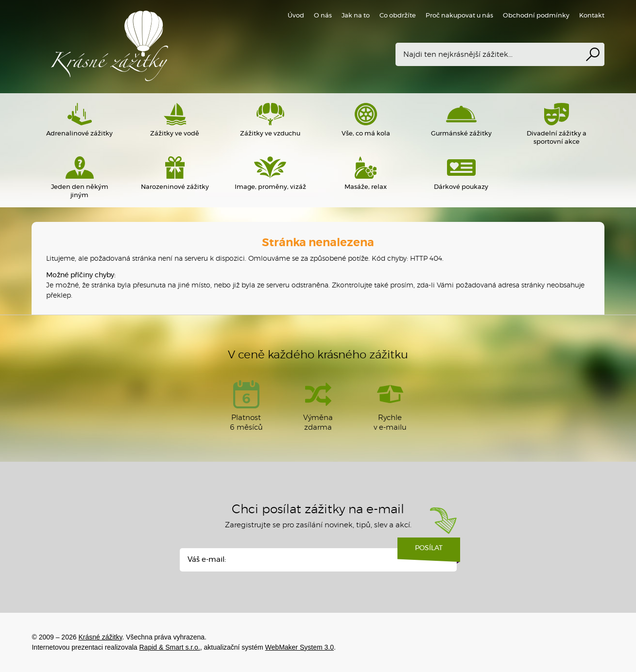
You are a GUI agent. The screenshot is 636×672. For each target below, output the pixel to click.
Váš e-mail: (207, 560)
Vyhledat (593, 54)
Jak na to (356, 16)
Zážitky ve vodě (175, 120)
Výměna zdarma (318, 406)
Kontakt (592, 16)
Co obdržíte (398, 16)
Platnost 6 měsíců (246, 406)
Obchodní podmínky (536, 16)
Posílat (429, 552)
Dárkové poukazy (461, 173)
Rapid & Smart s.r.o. (169, 647)
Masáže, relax (365, 173)
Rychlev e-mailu (390, 406)
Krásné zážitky (172, 46)
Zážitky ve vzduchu (270, 120)
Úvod (296, 16)
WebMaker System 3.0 (300, 647)
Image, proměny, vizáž (270, 173)
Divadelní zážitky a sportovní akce (556, 124)
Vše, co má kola (365, 120)
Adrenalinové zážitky (79, 120)
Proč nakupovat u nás (459, 16)
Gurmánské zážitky (461, 120)
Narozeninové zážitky (175, 173)
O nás (323, 16)
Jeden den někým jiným (79, 177)
